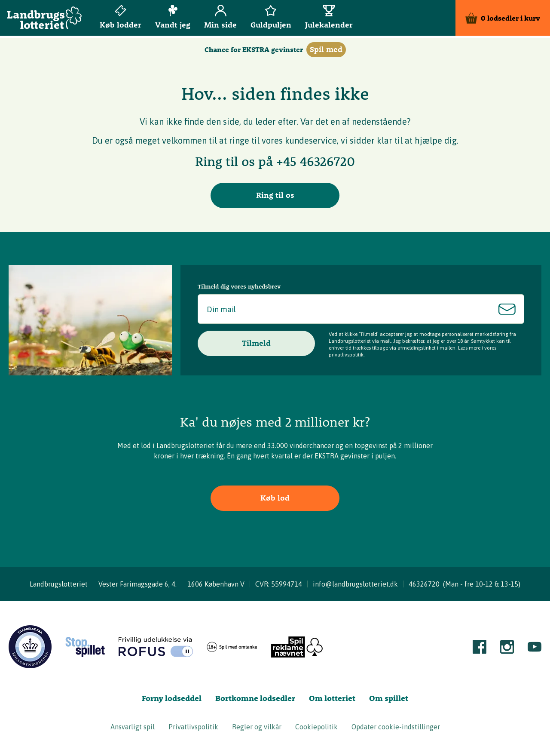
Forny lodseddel (172, 698)
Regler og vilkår (257, 727)
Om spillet (389, 698)
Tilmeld (256, 343)
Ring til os (275, 195)
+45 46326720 (316, 161)
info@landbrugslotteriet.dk (355, 584)
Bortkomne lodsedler (255, 698)
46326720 (424, 584)
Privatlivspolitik (193, 727)
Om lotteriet (332, 698)
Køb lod (275, 498)
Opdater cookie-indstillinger (396, 727)
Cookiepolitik (316, 727)
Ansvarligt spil (133, 727)
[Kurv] (503, 19)
